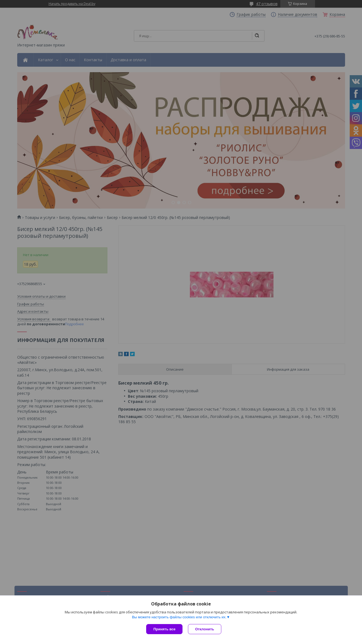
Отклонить (204, 629)
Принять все (164, 629)
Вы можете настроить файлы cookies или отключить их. (179, 617)
